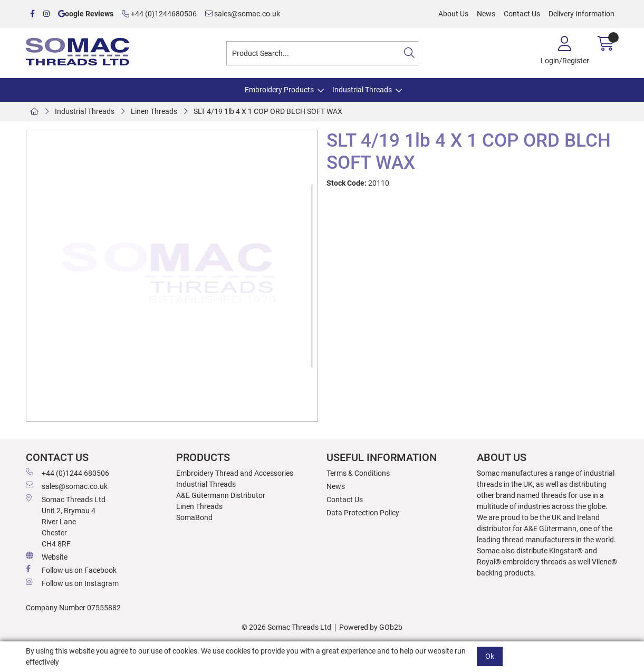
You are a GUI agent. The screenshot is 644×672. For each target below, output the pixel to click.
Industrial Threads (362, 90)
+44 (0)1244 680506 (68, 473)
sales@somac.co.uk (243, 14)
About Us (453, 14)
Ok (490, 656)
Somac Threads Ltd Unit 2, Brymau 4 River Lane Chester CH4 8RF (66, 521)
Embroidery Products (279, 90)
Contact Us (522, 14)
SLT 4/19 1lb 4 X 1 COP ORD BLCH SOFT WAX (268, 111)
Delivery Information (581, 14)
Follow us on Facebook (71, 570)
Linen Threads (154, 111)
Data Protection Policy (363, 513)
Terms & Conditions (358, 473)
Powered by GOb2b (371, 627)
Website (47, 556)
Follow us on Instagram (72, 583)
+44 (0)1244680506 (159, 14)
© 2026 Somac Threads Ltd (286, 627)
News (486, 14)
